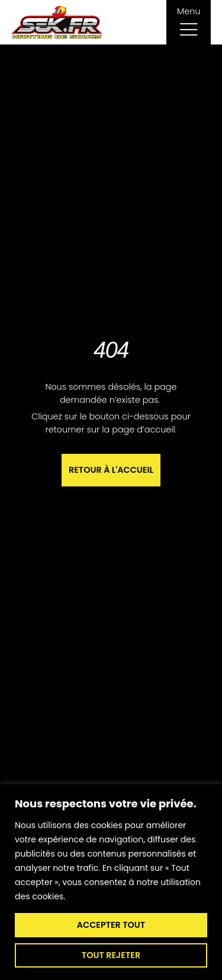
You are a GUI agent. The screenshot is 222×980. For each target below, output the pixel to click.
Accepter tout (111, 925)
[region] (111, 882)
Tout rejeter (111, 955)
